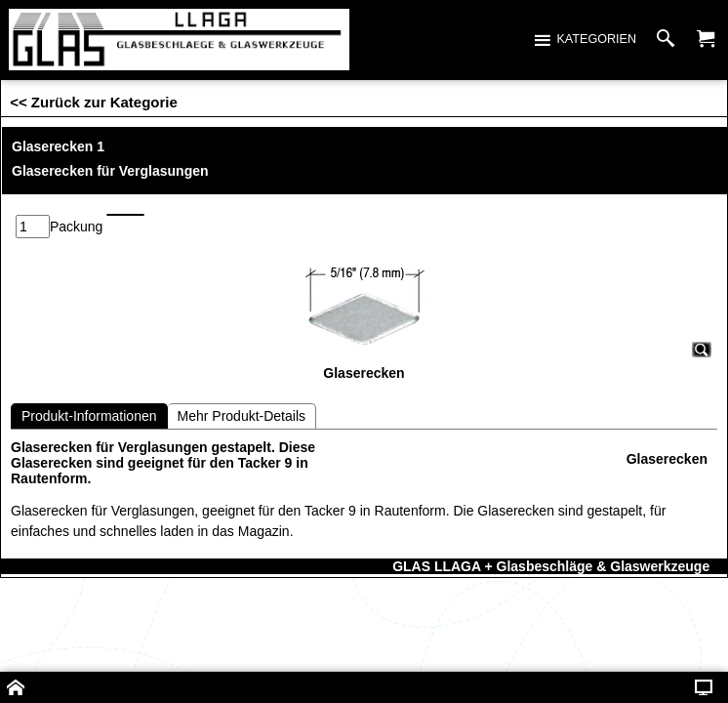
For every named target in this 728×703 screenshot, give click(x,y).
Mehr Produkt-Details (242, 386)
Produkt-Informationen (89, 386)
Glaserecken (667, 429)
